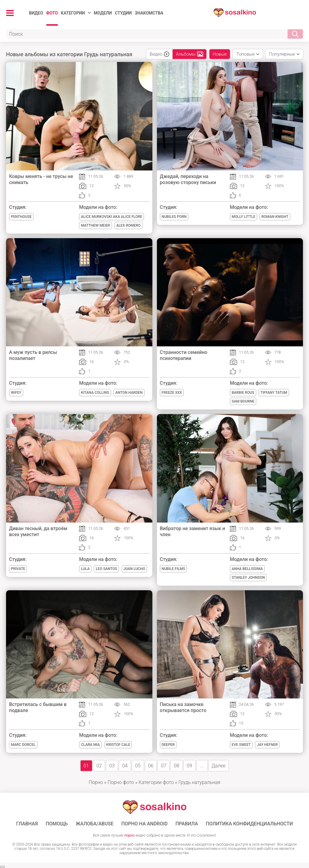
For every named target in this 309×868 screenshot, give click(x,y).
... (202, 766)
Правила (187, 824)
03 (112, 766)
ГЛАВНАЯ (27, 824)
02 (99, 766)
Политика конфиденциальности (249, 824)
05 (138, 766)
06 (151, 766)
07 (164, 766)
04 (125, 766)
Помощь (57, 824)
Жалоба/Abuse (95, 824)
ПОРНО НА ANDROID (145, 824)
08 (177, 766)
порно (129, 835)
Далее (219, 766)
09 (190, 766)
